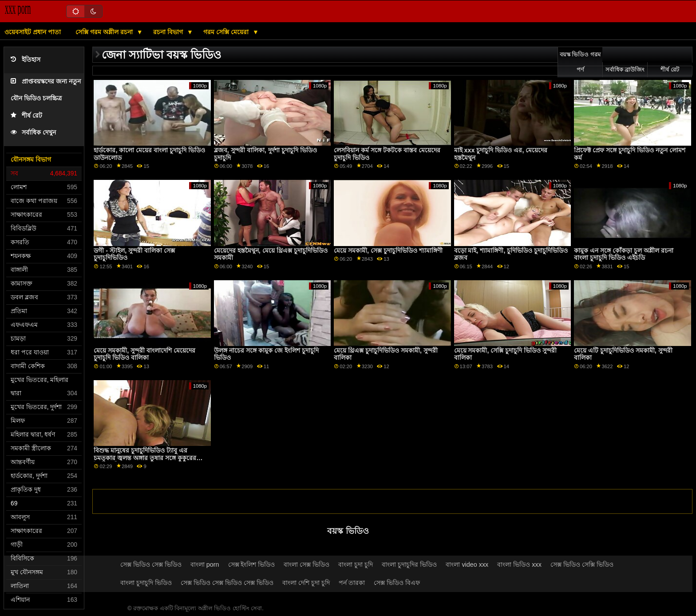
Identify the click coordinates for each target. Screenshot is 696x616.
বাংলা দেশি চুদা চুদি (306, 583)
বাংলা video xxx (467, 564)
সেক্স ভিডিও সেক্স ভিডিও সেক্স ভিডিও (227, 583)
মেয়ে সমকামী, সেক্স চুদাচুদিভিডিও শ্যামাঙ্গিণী (388, 250)
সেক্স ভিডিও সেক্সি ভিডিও (582, 564)
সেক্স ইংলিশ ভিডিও (252, 564)
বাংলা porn (205, 564)
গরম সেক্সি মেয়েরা (227, 32)
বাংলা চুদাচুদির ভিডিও (409, 564)
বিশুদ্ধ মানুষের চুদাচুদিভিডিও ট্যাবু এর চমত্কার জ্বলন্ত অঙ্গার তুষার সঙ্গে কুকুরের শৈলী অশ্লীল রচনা (145, 458)
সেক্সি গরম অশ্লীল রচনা (105, 32)
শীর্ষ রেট (26, 116)
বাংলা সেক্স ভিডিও (306, 564)
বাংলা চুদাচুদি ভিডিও (146, 583)
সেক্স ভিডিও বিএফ (397, 583)
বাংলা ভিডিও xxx (519, 564)
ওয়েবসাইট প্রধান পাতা (33, 32)
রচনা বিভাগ (169, 32)
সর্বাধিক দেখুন (33, 133)
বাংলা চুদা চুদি (356, 564)
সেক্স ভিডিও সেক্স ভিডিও (151, 564)
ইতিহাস (26, 60)
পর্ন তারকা (352, 583)
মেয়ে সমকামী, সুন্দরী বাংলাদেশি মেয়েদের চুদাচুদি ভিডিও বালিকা (144, 354)
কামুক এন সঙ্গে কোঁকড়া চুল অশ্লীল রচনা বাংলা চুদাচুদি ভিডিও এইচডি (624, 254)
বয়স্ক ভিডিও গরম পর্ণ (580, 62)
